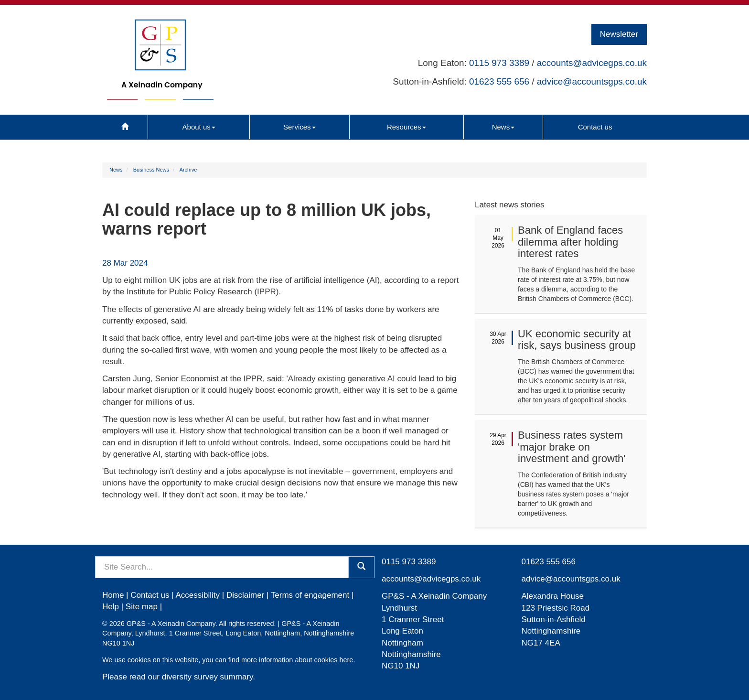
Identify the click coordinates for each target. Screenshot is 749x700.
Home (113, 595)
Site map (142, 607)
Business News (151, 170)
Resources (407, 127)
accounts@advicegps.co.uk (592, 63)
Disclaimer (245, 595)
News (503, 127)
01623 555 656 (499, 81)
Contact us (595, 127)
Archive (188, 170)
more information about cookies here (297, 660)
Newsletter (619, 34)
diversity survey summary (208, 677)
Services (300, 127)
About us (199, 127)
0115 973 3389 (499, 63)
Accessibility (198, 595)
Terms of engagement (310, 595)
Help (111, 607)
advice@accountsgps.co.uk (592, 81)
